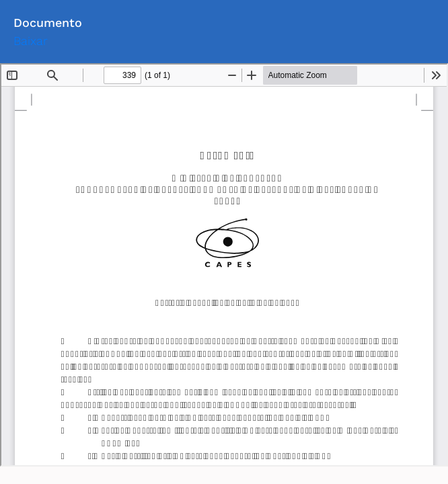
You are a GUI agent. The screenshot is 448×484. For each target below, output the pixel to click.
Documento (48, 23)
